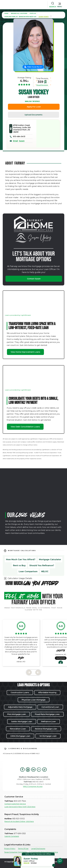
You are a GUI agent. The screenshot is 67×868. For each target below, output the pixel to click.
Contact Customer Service (15, 804)
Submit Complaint (12, 836)
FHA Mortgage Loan (17, 714)
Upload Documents (33, 115)
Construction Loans (20, 693)
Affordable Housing (47, 693)
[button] (60, 4)
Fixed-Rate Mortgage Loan (47, 714)
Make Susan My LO (34, 67)
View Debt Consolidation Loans (25, 427)
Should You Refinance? (42, 565)
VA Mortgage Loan (48, 736)
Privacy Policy (10, 849)
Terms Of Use (23, 849)
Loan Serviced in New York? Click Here (20, 807)
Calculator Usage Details (20, 578)
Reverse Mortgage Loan (46, 729)
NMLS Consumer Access (33, 786)
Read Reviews (42, 85)
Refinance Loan (49, 722)
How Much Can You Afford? (21, 559)
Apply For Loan (34, 107)
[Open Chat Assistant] (60, 861)
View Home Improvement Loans (25, 352)
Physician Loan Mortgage (34, 700)
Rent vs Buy (19, 565)
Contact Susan (34, 279)
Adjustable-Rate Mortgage (20, 707)
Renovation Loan (18, 729)
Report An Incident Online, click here (19, 821)
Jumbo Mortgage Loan (22, 722)
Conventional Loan (50, 707)
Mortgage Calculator (50, 559)
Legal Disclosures (38, 849)
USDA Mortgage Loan (20, 736)
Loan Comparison (28, 571)
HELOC (45, 571)
